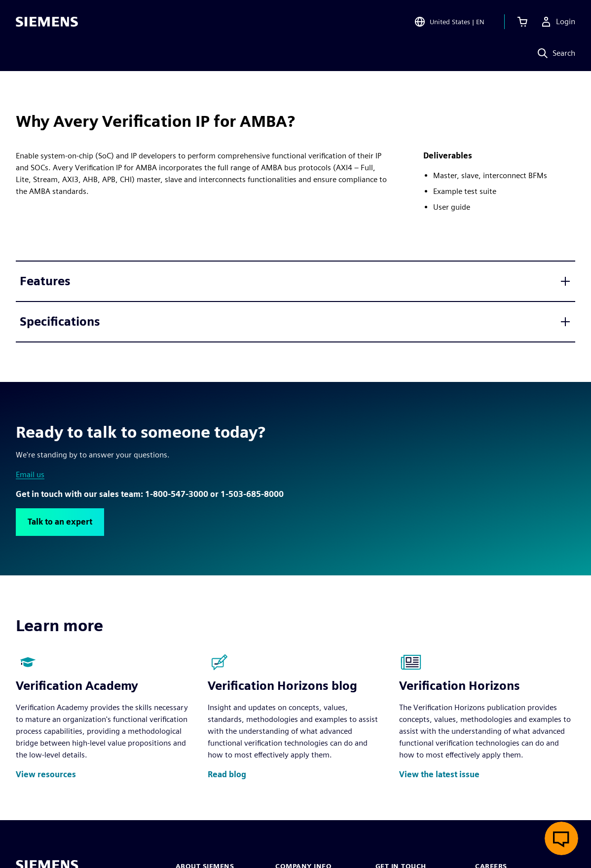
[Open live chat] (561, 838)
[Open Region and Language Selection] (449, 22)
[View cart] (522, 22)
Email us (30, 474)
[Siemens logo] (47, 22)
